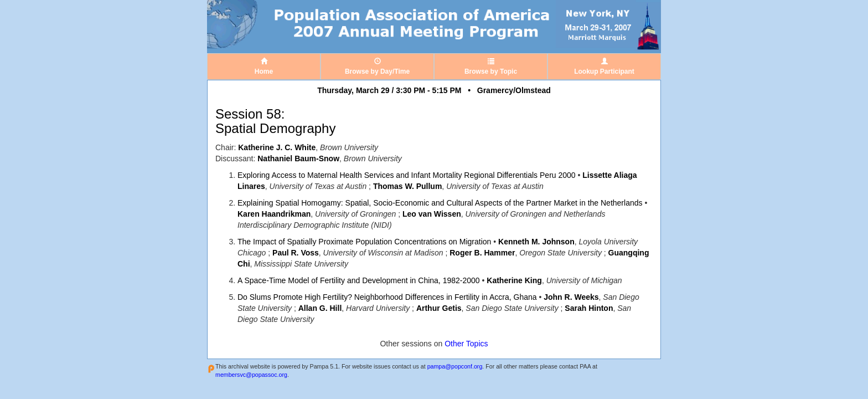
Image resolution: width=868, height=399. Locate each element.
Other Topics (466, 344)
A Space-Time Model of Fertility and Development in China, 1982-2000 (359, 280)
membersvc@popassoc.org (251, 375)
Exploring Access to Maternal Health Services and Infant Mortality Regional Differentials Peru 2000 (407, 175)
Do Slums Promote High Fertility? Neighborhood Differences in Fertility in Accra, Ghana (387, 297)
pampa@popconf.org (455, 366)
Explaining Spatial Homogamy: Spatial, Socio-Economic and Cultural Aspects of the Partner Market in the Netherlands (440, 203)
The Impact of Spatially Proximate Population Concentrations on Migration (364, 242)
